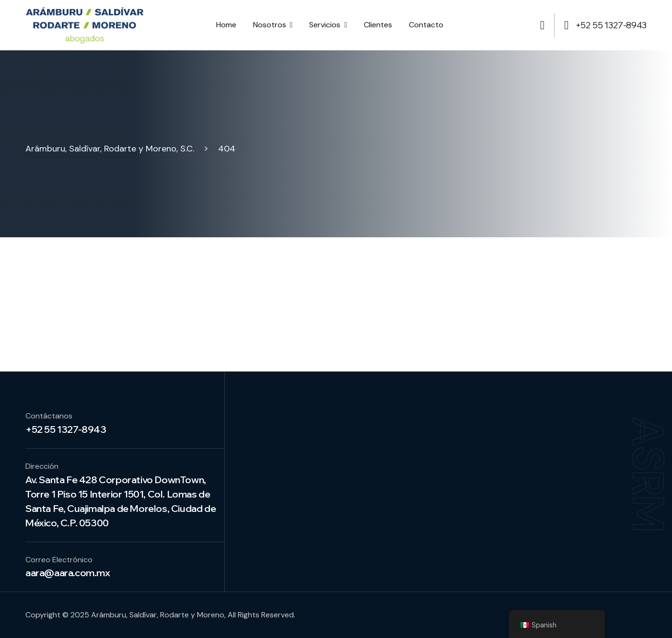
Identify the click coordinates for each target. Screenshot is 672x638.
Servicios (325, 25)
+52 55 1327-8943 (605, 25)
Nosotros (270, 25)
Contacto (426, 25)
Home (226, 25)
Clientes (378, 25)
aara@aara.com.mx (68, 573)
